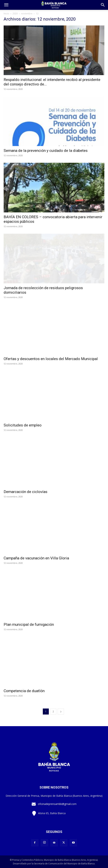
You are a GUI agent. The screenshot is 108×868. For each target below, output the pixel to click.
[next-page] (61, 712)
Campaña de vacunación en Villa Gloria (36, 558)
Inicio (6, 14)
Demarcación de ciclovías (25, 492)
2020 (15, 14)
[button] (103, 5)
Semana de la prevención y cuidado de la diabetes (46, 151)
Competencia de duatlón (24, 691)
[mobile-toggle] (6, 5)
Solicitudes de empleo (23, 425)
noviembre (27, 14)
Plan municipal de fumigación (29, 624)
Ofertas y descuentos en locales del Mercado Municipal (51, 359)
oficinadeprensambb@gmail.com (57, 804)
